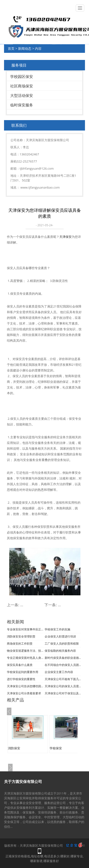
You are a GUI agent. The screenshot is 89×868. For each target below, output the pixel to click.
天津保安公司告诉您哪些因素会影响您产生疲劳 (25, 686)
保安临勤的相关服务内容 (60, 651)
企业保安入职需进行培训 (60, 636)
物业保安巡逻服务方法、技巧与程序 (25, 651)
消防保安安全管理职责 (21, 636)
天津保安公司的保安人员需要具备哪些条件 (63, 686)
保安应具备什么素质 (20, 665)
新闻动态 (25, 48)
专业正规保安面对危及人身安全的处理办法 (25, 658)
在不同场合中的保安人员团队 (63, 665)
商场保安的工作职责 (20, 644)
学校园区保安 (22, 77)
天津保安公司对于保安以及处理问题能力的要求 (63, 693)
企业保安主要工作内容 (59, 672)
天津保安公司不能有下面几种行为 (63, 679)
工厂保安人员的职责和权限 (62, 644)
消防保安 (14, 748)
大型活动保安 (22, 95)
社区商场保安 (22, 86)
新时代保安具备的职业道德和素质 (63, 658)
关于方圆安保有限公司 (23, 782)
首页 (11, 48)
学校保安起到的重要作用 (23, 672)
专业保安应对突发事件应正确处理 (25, 629)
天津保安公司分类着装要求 (24, 693)
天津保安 (66, 237)
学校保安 (56, 748)
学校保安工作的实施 (57, 629)
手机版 (48, 851)
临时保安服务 (22, 105)
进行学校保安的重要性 (21, 679)
